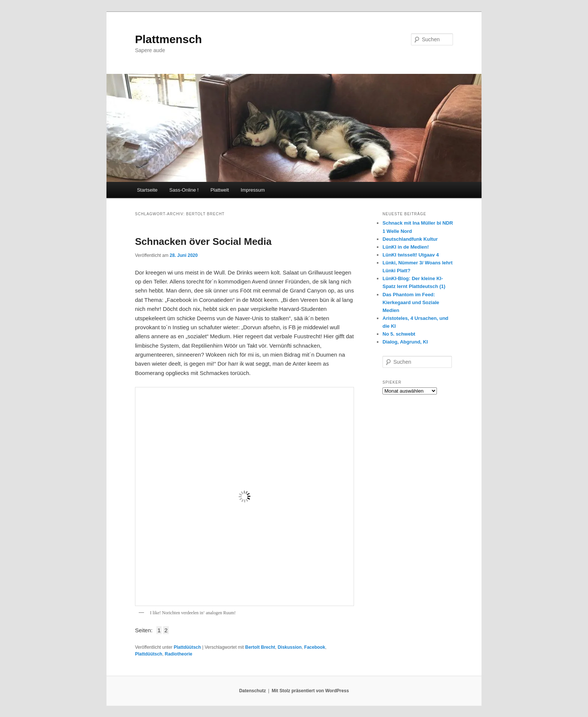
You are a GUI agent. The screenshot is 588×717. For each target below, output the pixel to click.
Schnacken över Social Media (203, 241)
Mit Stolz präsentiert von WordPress (310, 691)
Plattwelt (220, 190)
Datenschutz (253, 691)
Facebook (315, 647)
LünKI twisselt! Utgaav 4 (411, 255)
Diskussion (289, 647)
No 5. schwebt (399, 334)
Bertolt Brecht (260, 647)
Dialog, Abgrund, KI (405, 342)
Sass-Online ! (184, 190)
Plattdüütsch (187, 647)
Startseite (147, 190)
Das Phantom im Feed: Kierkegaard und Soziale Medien (411, 302)
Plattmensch (168, 39)
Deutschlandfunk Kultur (410, 239)
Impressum (253, 190)
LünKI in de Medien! (406, 247)
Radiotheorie (178, 654)
